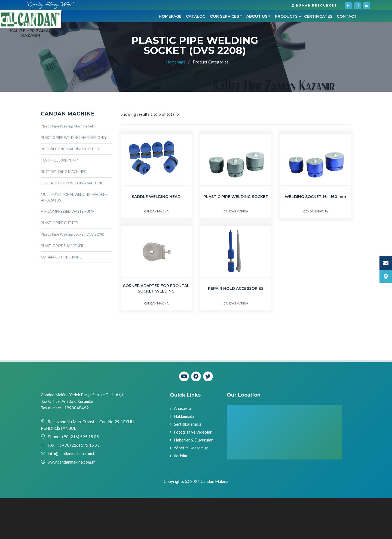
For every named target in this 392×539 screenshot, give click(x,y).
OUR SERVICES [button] (163, 45)
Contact (285, 45)
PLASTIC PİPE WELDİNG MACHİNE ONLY (74, 178)
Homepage (108, 45)
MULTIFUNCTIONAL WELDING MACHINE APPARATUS (74, 238)
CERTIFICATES (257, 45)
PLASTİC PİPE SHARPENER (62, 286)
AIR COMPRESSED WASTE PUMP (68, 252)
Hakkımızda (184, 457)
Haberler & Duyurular (193, 480)
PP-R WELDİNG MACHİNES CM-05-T (70, 190)
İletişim (181, 496)
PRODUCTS (226, 45)
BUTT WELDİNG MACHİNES (63, 212)
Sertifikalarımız (188, 465)
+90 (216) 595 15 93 (81, 486)
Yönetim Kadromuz (191, 488)
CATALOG (134, 45)
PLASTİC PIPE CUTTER (59, 264)
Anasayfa (183, 449)
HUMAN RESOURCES (314, 5)
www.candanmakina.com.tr (71, 503)
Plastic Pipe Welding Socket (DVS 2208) (73, 275)
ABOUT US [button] (195, 45)
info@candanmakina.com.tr (72, 494)
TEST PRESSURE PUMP (59, 201)
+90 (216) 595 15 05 (80, 477)
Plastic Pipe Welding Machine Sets (68, 167)
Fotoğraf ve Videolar (193, 473)
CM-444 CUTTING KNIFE (61, 298)
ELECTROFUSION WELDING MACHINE (72, 224)
